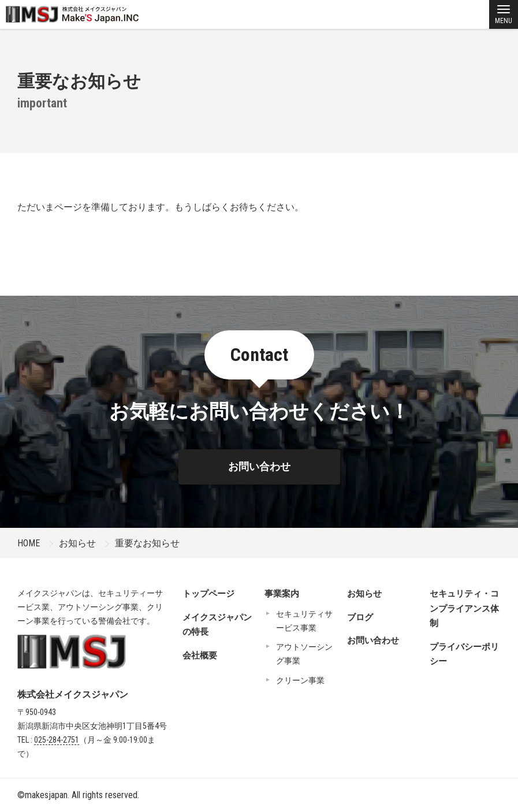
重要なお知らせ (147, 543)
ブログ (360, 617)
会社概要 (200, 655)
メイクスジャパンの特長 (217, 625)
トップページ (208, 594)
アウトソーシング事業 (304, 654)
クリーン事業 (300, 680)
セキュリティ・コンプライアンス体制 (464, 608)
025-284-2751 (57, 740)
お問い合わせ (259, 466)
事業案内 (282, 594)
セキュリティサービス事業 (304, 621)
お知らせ (77, 543)
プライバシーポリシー (464, 654)
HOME (29, 543)
